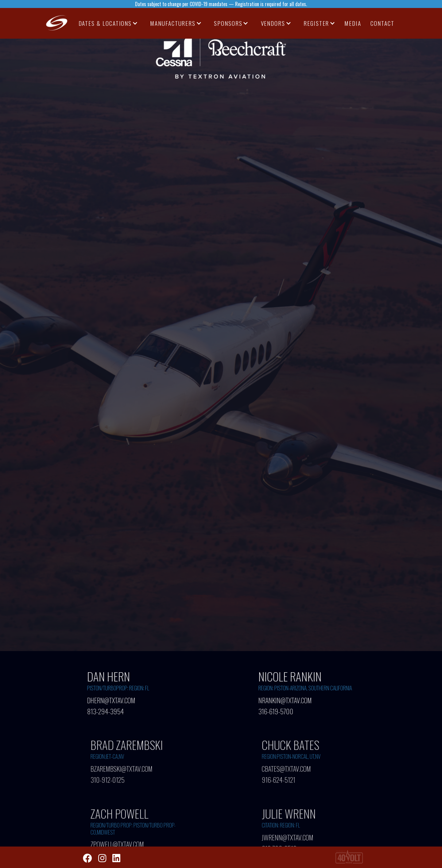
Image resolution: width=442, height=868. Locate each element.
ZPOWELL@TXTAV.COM (121, 844)
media (353, 23)
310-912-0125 (111, 778)
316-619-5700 (276, 710)
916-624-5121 (282, 778)
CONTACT (382, 23)
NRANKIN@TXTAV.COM (285, 700)
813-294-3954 (106, 710)
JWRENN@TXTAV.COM (291, 837)
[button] (108, 23)
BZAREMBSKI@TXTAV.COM (125, 769)
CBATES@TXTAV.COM (290, 769)
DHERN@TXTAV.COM (111, 700)
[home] (57, 23)
